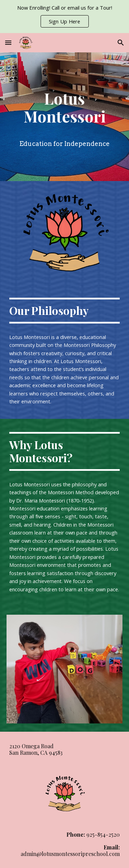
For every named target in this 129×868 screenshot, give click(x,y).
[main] (65, 107)
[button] (8, 43)
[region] (64, 17)
